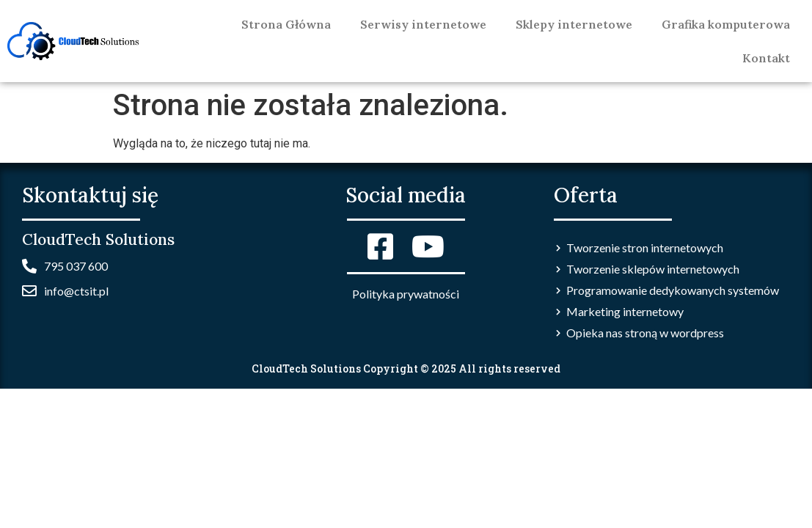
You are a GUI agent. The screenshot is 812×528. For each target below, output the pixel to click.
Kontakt (766, 58)
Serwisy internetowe (423, 24)
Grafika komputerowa (726, 24)
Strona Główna (286, 24)
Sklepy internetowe (574, 24)
